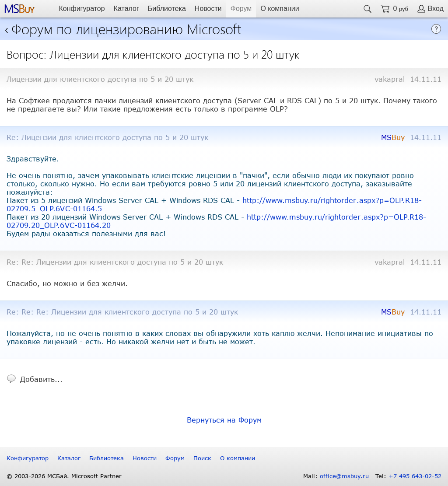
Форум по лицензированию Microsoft (126, 28)
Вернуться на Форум (224, 420)
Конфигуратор (82, 9)
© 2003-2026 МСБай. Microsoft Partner (64, 476)
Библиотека (167, 9)
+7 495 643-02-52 (415, 476)
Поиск (202, 458)
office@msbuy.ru (344, 476)
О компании (280, 9)
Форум (241, 9)
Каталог (126, 9)
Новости (208, 9)
